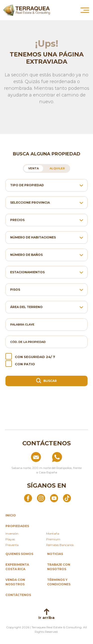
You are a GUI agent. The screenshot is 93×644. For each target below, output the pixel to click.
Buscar (47, 381)
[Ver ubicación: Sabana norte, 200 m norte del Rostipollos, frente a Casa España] (46, 468)
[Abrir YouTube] (54, 498)
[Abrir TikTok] (67, 498)
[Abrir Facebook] (28, 498)
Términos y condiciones (59, 582)
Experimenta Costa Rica (17, 567)
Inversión (12, 533)
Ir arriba (46, 614)
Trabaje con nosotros (59, 567)
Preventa (12, 545)
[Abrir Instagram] (41, 498)
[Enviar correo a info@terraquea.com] (25, 457)
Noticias (55, 554)
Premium (53, 539)
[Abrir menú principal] (85, 10)
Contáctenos (18, 595)
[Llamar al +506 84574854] (68, 457)
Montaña (53, 533)
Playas (10, 539)
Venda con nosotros (15, 582)
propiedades (17, 526)
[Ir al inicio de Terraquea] (27, 10)
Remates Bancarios (60, 545)
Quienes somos (19, 554)
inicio (11, 515)
